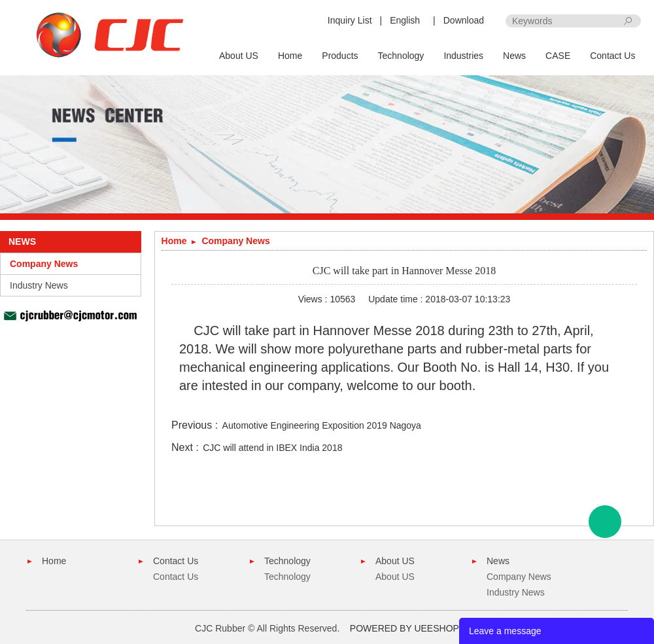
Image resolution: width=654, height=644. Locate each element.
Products (340, 56)
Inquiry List (350, 20)
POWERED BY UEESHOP (404, 628)
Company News (44, 264)
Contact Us (612, 56)
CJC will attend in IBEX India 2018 (272, 448)
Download (464, 20)
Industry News (39, 285)
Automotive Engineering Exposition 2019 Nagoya (322, 425)
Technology (401, 56)
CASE (558, 56)
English (405, 20)
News (514, 56)
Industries (463, 56)
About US (239, 56)
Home (290, 56)
